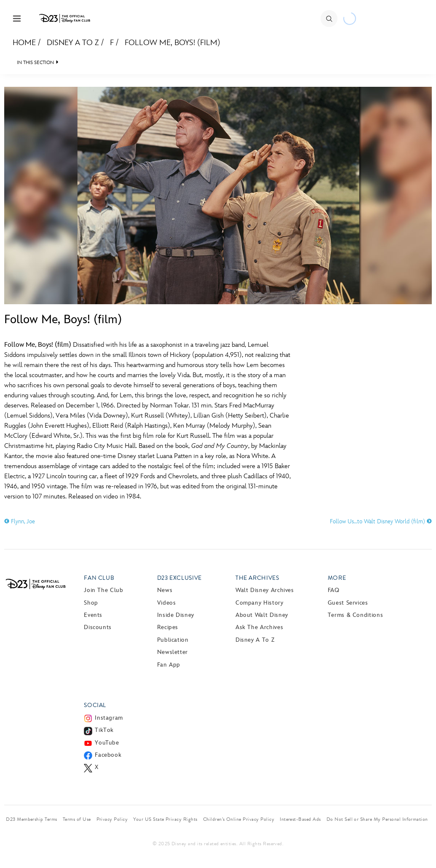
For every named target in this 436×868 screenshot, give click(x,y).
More (337, 578)
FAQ (334, 590)
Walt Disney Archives (265, 590)
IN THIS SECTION (35, 63)
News (165, 590)
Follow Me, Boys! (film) (173, 43)
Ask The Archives (259, 627)
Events (93, 615)
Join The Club (103, 590)
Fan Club (99, 578)
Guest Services (348, 603)
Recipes (168, 627)
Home (24, 43)
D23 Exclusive (179, 578)
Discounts (98, 627)
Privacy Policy (112, 819)
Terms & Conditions (356, 615)
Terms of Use (77, 819)
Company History (259, 603)
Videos (167, 603)
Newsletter (173, 652)
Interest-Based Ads (300, 819)
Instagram (109, 718)
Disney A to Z (73, 43)
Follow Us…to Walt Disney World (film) (381, 521)
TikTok (104, 730)
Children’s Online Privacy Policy (239, 819)
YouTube (107, 743)
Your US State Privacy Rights (165, 819)
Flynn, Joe (20, 521)
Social (95, 705)
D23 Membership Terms (32, 819)
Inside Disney (176, 615)
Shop (91, 603)
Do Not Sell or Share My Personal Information (377, 819)
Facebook (108, 755)
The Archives (257, 578)
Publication (173, 640)
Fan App (169, 665)
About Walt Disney (262, 615)
